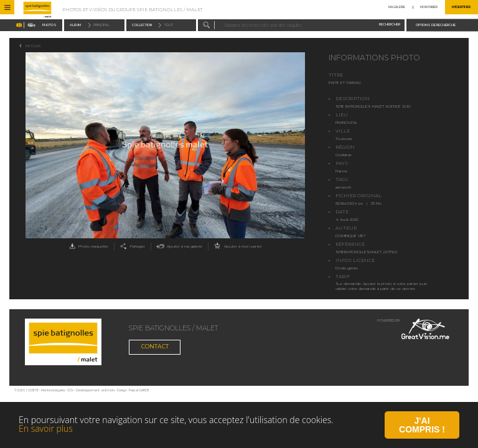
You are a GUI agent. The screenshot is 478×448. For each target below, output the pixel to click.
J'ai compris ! (422, 426)
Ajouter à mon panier (237, 247)
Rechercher (390, 25)
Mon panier (429, 7)
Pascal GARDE (139, 390)
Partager (131, 247)
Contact (155, 346)
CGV (70, 390)
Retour (33, 46)
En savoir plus (46, 430)
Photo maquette (88, 247)
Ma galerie (397, 7)
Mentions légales (53, 390)
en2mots (108, 390)
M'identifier (461, 7)
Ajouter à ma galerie (178, 247)
